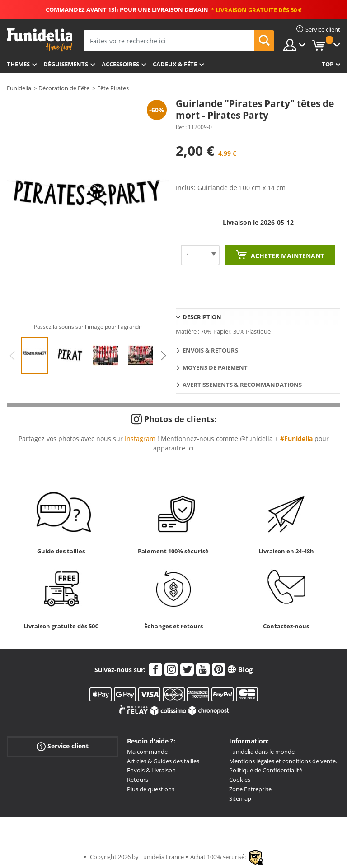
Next (164, 356)
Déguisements (66, 64)
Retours (138, 780)
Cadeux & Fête (175, 64)
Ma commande (147, 752)
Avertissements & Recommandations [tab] (242, 385)
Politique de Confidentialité (266, 770)
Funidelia (19, 88)
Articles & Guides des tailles (163, 761)
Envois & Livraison (151, 770)
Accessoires (120, 64)
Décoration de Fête (64, 88)
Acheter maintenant (286, 256)
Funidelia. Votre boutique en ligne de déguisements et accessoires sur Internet (40, 40)
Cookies (240, 780)
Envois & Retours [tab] (210, 350)
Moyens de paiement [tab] (215, 367)
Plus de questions (151, 789)
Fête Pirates (113, 88)
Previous (12, 356)
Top (328, 64)
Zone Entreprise (250, 789)
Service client (63, 746)
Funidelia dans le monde (262, 752)
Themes (18, 64)
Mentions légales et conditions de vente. (283, 761)
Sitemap (240, 798)
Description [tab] (202, 317)
